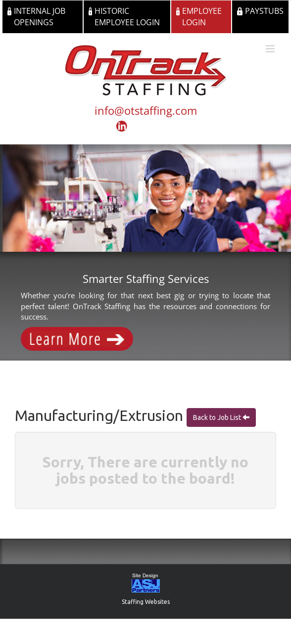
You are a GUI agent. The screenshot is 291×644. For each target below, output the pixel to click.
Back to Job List (218, 417)
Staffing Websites (146, 602)
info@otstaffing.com (146, 110)
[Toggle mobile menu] (271, 49)
